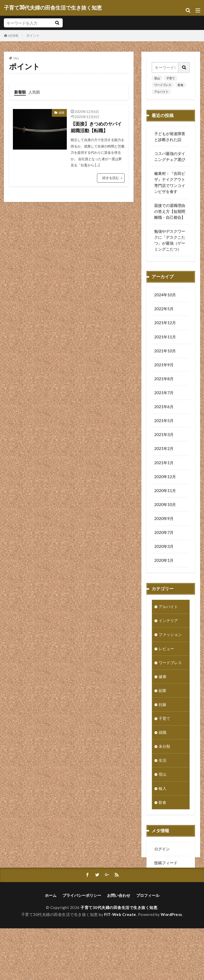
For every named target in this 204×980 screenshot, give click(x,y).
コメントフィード (170, 877)
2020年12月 (165, 477)
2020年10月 (165, 505)
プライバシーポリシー (82, 947)
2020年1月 (164, 561)
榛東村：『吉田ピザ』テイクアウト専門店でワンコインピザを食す (170, 182)
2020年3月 (164, 547)
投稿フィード (166, 864)
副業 (162, 691)
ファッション (170, 635)
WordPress (171, 966)
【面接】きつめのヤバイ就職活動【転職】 (96, 127)
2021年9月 (164, 365)
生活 (162, 761)
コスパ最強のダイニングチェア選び (170, 156)
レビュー (166, 649)
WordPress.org (168, 891)
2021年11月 (165, 338)
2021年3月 (164, 435)
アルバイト (161, 92)
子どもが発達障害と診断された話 (170, 137)
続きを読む (111, 178)
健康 (162, 677)
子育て (171, 78)
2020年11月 (165, 491)
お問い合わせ (119, 947)
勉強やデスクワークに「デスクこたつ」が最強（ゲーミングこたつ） (170, 240)
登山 (157, 78)
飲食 (181, 85)
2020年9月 (164, 519)
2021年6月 (164, 407)
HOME (14, 36)
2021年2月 (164, 449)
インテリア (168, 621)
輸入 (162, 789)
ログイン (162, 850)
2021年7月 (164, 393)
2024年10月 (165, 295)
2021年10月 (165, 352)
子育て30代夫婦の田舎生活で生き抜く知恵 (53, 8)
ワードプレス (163, 85)
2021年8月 (164, 379)
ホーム (51, 947)
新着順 (20, 92)
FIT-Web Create (120, 966)
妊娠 (162, 705)
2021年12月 (165, 323)
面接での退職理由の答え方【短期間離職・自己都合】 (170, 211)
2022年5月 (164, 309)
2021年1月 (164, 463)
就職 (61, 112)
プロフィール (148, 947)
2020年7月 (164, 533)
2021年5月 (164, 421)
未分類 (164, 747)
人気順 (34, 92)
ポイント (33, 35)
